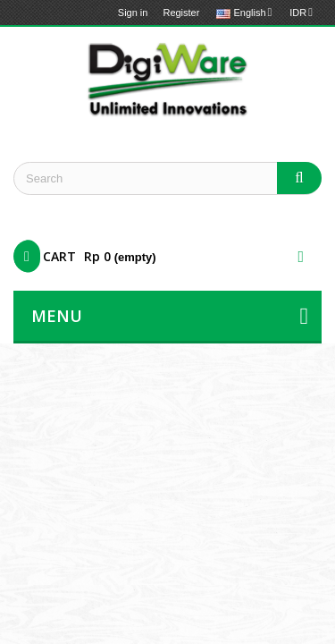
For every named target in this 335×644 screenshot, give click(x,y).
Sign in (133, 13)
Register (181, 13)
